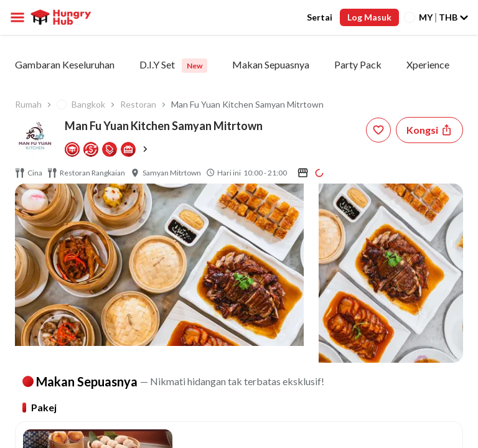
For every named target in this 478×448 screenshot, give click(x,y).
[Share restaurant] (429, 130)
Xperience (428, 64)
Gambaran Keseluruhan (65, 64)
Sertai (320, 17)
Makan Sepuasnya (271, 64)
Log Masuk (369, 17)
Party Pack (358, 64)
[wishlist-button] (378, 130)
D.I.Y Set (173, 66)
